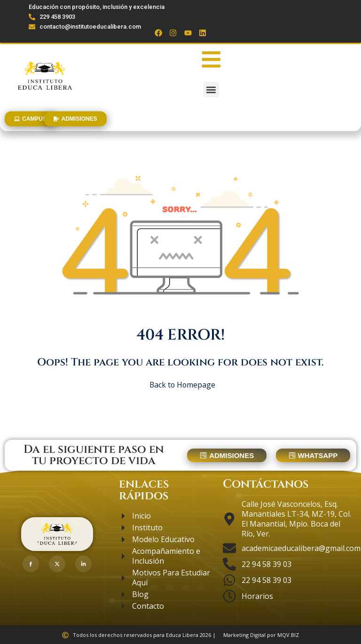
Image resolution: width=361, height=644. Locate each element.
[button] (211, 89)
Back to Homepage (181, 385)
